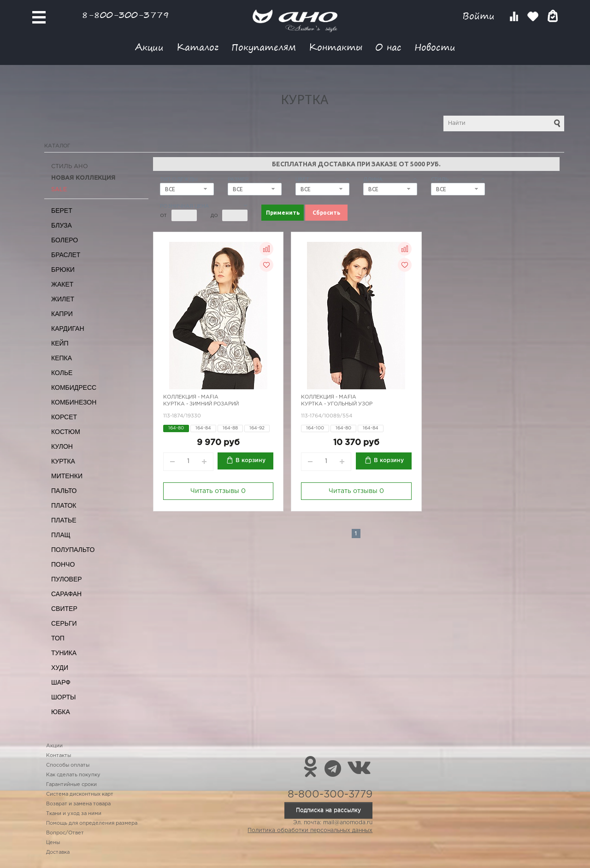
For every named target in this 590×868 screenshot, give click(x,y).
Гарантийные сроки (71, 785)
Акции (149, 47)
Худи (60, 668)
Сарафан (66, 594)
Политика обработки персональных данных (310, 830)
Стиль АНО (70, 167)
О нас (388, 47)
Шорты (63, 697)
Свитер (64, 609)
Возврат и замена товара (78, 804)
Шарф (61, 682)
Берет (62, 211)
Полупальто (73, 550)
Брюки (63, 270)
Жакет (62, 284)
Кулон (62, 446)
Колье (62, 373)
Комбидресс (74, 387)
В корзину (251, 460)
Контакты (336, 47)
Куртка (63, 461)
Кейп (60, 343)
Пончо (63, 564)
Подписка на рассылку (328, 810)
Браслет (66, 255)
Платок (64, 505)
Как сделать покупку (73, 775)
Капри (62, 314)
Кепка (62, 358)
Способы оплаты (68, 765)
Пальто (64, 491)
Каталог (198, 47)
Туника (64, 653)
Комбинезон (74, 402)
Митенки (67, 476)
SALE (59, 190)
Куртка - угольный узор (337, 404)
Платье (64, 520)
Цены (53, 843)
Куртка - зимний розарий (201, 404)
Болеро (65, 240)
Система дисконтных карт (80, 794)
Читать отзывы (218, 491)
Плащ (61, 535)
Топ (58, 638)
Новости (435, 47)
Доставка (58, 852)
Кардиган (68, 328)
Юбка (61, 712)
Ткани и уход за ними (74, 814)
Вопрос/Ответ (65, 833)
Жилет (63, 299)
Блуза (62, 225)
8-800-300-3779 (125, 15)
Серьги (64, 623)
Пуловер (67, 579)
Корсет (64, 417)
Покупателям (264, 47)
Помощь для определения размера (92, 823)
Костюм (66, 432)
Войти (480, 16)
